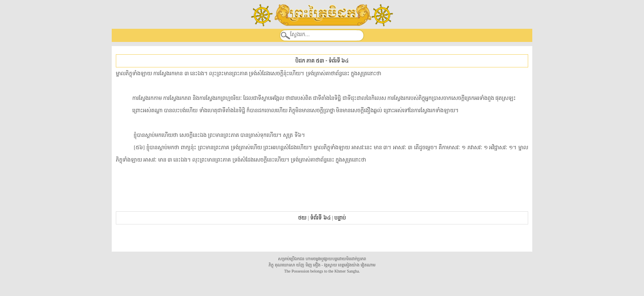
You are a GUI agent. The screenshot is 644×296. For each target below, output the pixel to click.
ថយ (302, 218)
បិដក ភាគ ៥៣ (310, 61)
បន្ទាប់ (340, 218)
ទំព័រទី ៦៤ (339, 61)
